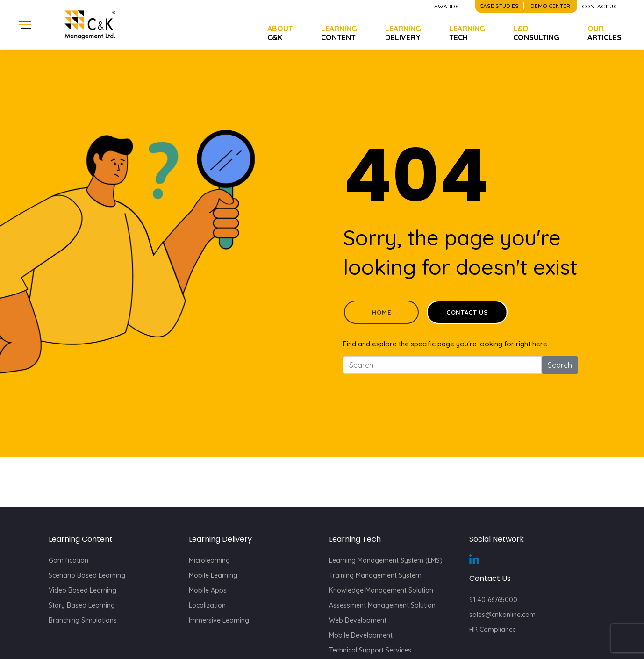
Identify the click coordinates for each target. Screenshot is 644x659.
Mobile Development (361, 635)
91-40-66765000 (493, 600)
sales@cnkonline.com (502, 615)
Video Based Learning (82, 590)
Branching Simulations (83, 620)
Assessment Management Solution (382, 605)
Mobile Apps (208, 590)
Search (560, 365)
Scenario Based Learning (87, 575)
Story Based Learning (82, 605)
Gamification (68, 560)
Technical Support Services (370, 650)
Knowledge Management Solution (381, 590)
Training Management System (375, 575)
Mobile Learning (213, 575)
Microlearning (209, 560)
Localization (207, 605)
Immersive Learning (219, 620)
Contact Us (467, 312)
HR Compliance (493, 630)
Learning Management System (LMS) (386, 560)
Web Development (358, 620)
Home (382, 312)
